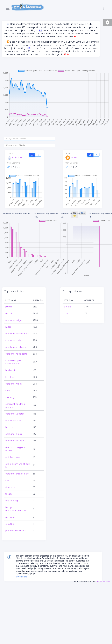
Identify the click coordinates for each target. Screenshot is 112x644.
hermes (9, 415)
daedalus (10, 475)
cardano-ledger (14, 308)
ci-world (10, 512)
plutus (9, 294)
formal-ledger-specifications (13, 350)
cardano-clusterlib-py (17, 461)
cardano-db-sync (15, 428)
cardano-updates (15, 401)
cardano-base (13, 408)
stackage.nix (12, 385)
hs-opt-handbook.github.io (16, 497)
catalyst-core (13, 445)
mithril (9, 301)
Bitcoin (71, 158)
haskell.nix (10, 358)
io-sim (9, 468)
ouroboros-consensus (17, 321)
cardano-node (13, 328)
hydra (8, 315)
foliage (9, 482)
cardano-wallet (13, 372)
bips (66, 301)
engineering (12, 488)
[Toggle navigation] (8, 8)
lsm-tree (10, 365)
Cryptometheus (103, 569)
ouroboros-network (16, 335)
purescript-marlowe (16, 518)
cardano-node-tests (16, 342)
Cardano (15, 158)
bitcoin (67, 294)
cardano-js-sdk (14, 422)
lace (8, 378)
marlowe (10, 505)
